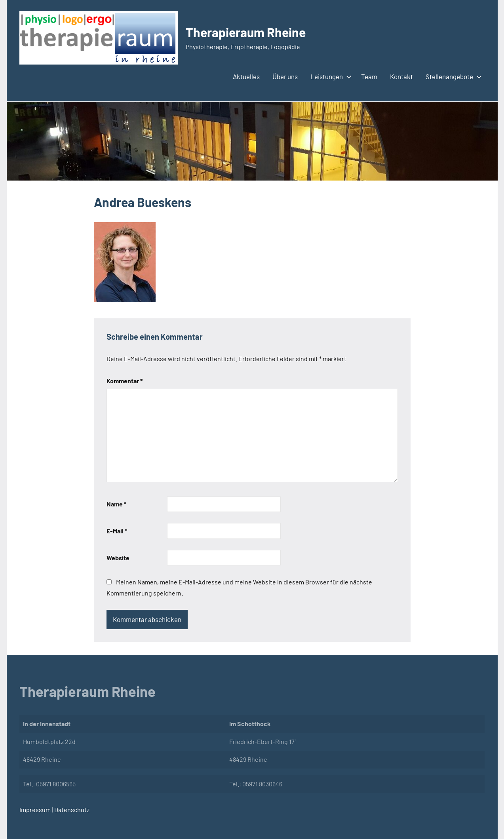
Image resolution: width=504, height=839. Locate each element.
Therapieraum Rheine (246, 32)
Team (369, 76)
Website (118, 558)
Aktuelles (246, 76)
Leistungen (329, 76)
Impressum (35, 810)
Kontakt (401, 76)
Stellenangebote (452, 76)
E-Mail (117, 531)
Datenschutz (71, 810)
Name (116, 504)
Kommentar (125, 381)
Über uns (285, 76)
